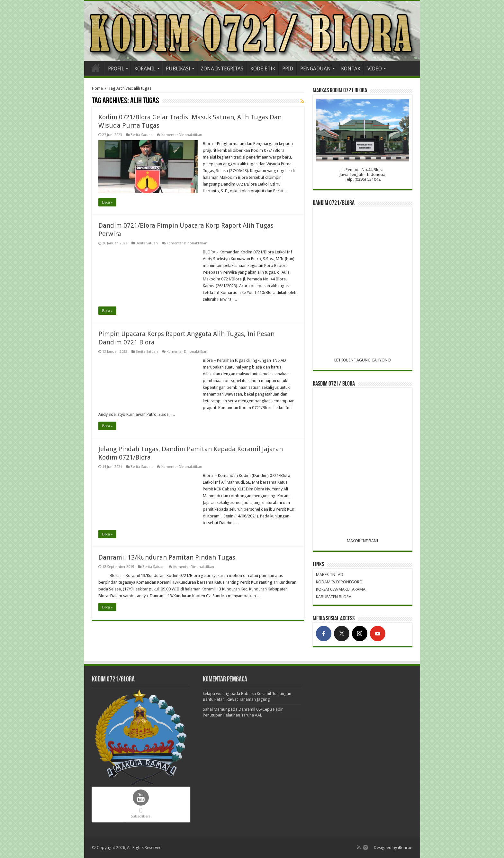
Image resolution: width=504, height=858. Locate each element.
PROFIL (116, 69)
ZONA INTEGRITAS (222, 69)
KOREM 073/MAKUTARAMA (341, 589)
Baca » (108, 202)
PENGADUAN (315, 69)
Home (96, 68)
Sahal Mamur (215, 709)
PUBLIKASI (178, 69)
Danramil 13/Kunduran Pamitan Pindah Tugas (167, 557)
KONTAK (351, 69)
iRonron (405, 848)
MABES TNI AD (330, 575)
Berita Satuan (142, 135)
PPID (288, 69)
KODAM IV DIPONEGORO (339, 582)
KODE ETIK (263, 69)
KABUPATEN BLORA (334, 597)
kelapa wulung (216, 694)
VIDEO (375, 69)
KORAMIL (145, 69)
